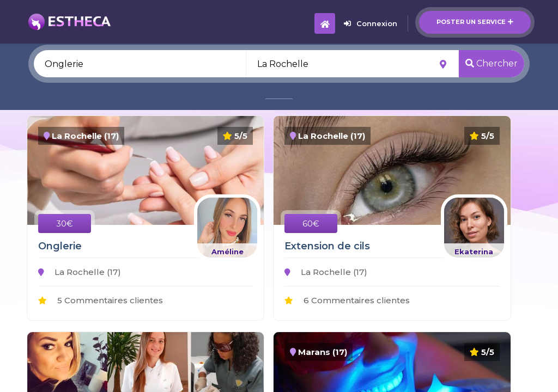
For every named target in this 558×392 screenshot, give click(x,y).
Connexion (371, 23)
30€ (65, 223)
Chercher (492, 63)
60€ (311, 223)
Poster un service (475, 22)
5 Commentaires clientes (101, 300)
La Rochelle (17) (80, 272)
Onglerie (60, 246)
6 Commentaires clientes (347, 300)
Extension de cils (327, 246)
